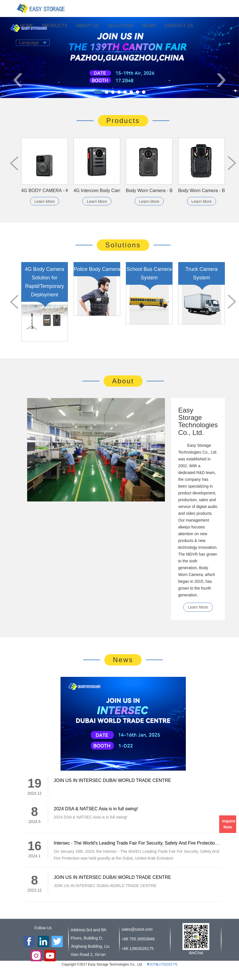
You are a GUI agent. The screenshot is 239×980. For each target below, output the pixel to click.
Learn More (45, 201)
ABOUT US (88, 26)
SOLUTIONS (120, 26)
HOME (27, 26)
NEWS (149, 26)
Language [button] (33, 43)
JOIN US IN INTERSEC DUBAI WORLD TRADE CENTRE (112, 780)
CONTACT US (179, 26)
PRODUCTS (55, 26)
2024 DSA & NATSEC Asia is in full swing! (96, 809)
